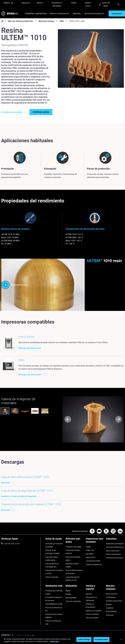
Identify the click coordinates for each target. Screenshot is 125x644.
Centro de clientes (92, 614)
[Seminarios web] (54, 587)
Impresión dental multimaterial (52, 559)
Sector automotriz (113, 551)
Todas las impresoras (94, 564)
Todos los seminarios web (53, 623)
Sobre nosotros (112, 594)
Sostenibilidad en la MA (54, 604)
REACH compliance (117, 636)
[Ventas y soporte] (95, 588)
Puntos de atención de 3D (54, 609)
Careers (74, 3)
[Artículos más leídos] (74, 541)
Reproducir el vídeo (15, 285)
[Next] (119, 419)
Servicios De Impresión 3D (94, 14)
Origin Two (90, 550)
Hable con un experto (94, 611)
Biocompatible (71, 598)
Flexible (68, 594)
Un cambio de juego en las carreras (54, 599)
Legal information (86, 636)
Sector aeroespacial (113, 554)
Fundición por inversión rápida (54, 592)
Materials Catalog (46, 21)
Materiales (77, 14)
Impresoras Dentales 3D (115, 544)
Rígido (68, 591)
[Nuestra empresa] (115, 588)
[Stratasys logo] (10, 14)
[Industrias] (115, 540)
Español (9, 3)
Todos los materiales (73, 601)
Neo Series (90, 554)
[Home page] (2, 21)
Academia (110, 608)
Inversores (110, 615)
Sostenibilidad (111, 612)
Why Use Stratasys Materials (20, 21)
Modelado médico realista (72, 565)
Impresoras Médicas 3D (115, 547)
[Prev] (68, 419)
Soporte (40, 3)
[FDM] (67, 21)
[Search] (119, 4)
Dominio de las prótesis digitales (54, 616)
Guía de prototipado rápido (73, 559)
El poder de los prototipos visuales (52, 552)
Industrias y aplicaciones (36, 14)
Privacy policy (101, 636)
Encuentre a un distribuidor (91, 599)
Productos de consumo (115, 558)
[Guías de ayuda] (54, 540)
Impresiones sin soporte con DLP (54, 572)
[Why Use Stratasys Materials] (36, 21)
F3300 (88, 547)
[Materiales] (74, 587)
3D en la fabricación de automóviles (74, 572)
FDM (62, 21)
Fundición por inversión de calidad (54, 545)
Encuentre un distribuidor (57, 4)
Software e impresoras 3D (59, 14)
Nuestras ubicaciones (114, 601)
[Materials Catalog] (57, 21)
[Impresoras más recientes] (95, 541)
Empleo (109, 604)
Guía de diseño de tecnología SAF (52, 565)
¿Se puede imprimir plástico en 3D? (73, 579)
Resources (26, 3)
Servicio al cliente (92, 618)
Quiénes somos (88, 4)
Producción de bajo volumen (73, 552)
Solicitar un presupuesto (90, 606)
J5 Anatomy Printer (93, 561)
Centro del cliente (104, 4)
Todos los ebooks (52, 577)
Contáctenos (111, 597)
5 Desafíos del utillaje (73, 547)
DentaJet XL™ (91, 557)
